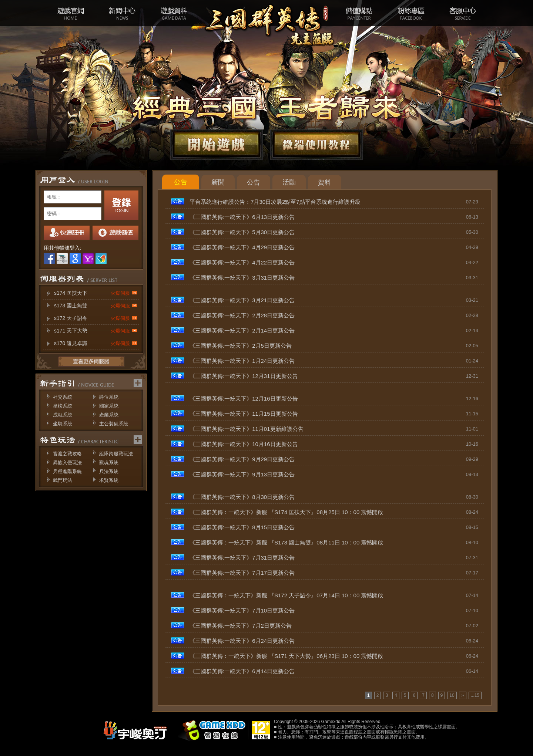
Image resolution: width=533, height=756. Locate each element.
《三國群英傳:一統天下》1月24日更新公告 (242, 361)
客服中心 (463, 13)
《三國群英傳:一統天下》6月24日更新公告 (242, 641)
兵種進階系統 (67, 471)
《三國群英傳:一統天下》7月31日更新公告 (242, 558)
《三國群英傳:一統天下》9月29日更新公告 (242, 459)
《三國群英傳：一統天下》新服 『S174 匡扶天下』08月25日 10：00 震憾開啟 (286, 512)
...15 (475, 695)
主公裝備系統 (114, 424)
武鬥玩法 (63, 480)
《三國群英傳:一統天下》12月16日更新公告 (244, 399)
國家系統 (109, 406)
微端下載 (316, 145)
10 (452, 695)
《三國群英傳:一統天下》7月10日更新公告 (242, 610)
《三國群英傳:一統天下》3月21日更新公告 (242, 300)
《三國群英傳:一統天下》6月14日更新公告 (242, 671)
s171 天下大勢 (96, 331)
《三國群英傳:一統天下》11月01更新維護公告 (247, 429)
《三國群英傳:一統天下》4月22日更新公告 (242, 262)
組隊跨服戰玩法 (116, 454)
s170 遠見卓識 (96, 343)
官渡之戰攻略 (67, 454)
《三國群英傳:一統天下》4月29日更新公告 (242, 247)
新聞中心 (122, 13)
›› (463, 695)
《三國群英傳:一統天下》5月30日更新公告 (242, 232)
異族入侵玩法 (67, 463)
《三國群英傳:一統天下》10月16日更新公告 (244, 444)
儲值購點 (359, 13)
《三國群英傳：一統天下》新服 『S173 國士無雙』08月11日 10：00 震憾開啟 (286, 542)
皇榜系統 (63, 406)
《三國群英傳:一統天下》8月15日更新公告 (242, 527)
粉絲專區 (411, 13)
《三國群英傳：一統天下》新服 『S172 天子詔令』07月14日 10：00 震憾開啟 (286, 595)
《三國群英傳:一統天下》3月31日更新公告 (242, 278)
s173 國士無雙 (96, 306)
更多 (91, 361)
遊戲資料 (174, 13)
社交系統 (63, 397)
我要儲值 (115, 233)
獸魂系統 (109, 463)
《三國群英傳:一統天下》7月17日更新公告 (242, 573)
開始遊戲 (217, 145)
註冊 (67, 233)
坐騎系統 (63, 424)
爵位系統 (109, 397)
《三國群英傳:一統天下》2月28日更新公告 (242, 315)
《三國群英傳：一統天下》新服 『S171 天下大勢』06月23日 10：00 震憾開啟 (286, 656)
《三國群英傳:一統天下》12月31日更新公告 (244, 376)
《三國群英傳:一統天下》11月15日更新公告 (244, 414)
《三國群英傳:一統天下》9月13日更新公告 (242, 474)
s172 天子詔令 (96, 318)
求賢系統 (109, 480)
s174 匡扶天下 (96, 293)
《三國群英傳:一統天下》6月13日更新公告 (242, 217)
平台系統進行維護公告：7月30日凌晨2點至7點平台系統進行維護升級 (275, 202)
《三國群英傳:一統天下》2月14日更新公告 (242, 330)
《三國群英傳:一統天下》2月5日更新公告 (241, 346)
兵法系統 (109, 471)
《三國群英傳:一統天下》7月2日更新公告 (241, 626)
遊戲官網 (70, 13)
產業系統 (109, 415)
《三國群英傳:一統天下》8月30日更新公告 (242, 497)
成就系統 (63, 415)
